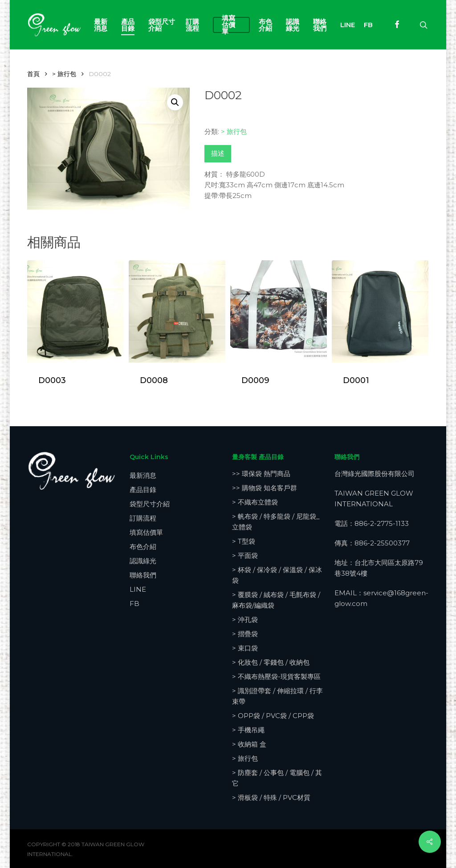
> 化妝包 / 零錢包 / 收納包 (271, 662)
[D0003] (75, 312)
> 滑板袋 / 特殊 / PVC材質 (271, 797)
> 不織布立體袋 (255, 502)
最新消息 (143, 475)
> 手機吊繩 (248, 730)
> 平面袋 (245, 555)
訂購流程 (143, 518)
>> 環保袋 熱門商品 (261, 474)
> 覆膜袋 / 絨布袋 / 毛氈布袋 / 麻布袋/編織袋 (276, 600)
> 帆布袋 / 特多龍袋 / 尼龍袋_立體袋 (276, 522)
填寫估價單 (146, 532)
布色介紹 (143, 547)
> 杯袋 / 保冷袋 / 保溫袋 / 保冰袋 (277, 575)
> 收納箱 (249, 744)
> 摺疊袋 (245, 634)
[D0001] (380, 312)
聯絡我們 (143, 575)
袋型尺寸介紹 (150, 504)
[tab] (218, 154)
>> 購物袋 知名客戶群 (265, 488)
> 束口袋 (245, 648)
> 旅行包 (64, 74)
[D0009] (278, 312)
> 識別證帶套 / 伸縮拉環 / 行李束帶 (277, 696)
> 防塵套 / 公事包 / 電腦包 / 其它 (277, 778)
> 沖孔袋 (245, 620)
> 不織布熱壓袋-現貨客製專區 (276, 676)
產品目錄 (143, 490)
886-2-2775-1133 (382, 523)
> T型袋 (244, 541)
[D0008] (177, 312)
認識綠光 (143, 561)
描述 (218, 153)
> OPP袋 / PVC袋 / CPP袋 (273, 716)
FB (134, 604)
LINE (138, 589)
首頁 (33, 74)
